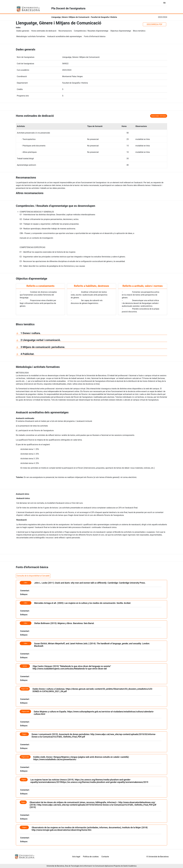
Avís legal (76, 857)
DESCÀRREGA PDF (155, 24)
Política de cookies (91, 857)
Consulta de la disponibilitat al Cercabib (33, 576)
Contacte (105, 857)
